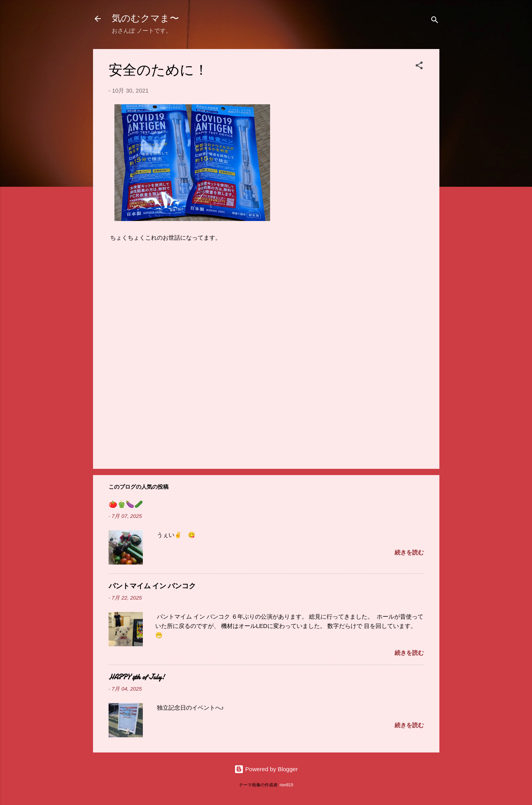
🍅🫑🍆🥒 (126, 504)
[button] (419, 67)
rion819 (286, 785)
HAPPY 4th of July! (137, 677)
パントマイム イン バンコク (152, 586)
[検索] (435, 21)
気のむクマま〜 (145, 18)
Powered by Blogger (266, 769)
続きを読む (409, 552)
